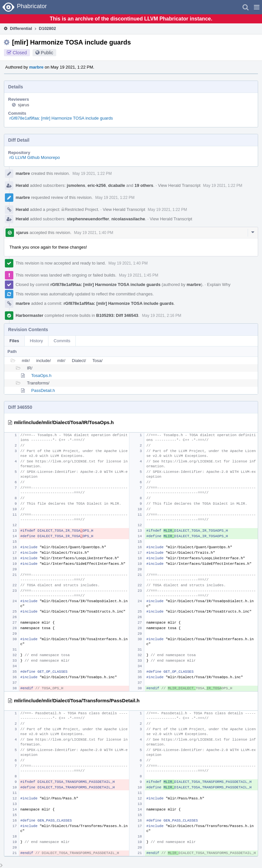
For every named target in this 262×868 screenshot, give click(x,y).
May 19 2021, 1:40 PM (94, 233)
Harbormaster (29, 315)
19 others (144, 185)
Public (47, 53)
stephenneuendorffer (88, 219)
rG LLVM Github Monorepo (35, 157)
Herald (22, 185)
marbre (36, 67)
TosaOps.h (41, 376)
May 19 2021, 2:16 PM (162, 316)
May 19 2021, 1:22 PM (92, 174)
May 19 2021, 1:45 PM (139, 275)
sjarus (24, 105)
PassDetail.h (43, 390)
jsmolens (76, 185)
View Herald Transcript (179, 185)
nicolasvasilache (128, 219)
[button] (257, 7)
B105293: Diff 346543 (117, 315)
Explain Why (219, 285)
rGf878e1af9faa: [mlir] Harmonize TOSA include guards (61, 118)
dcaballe (117, 185)
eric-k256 (97, 185)
